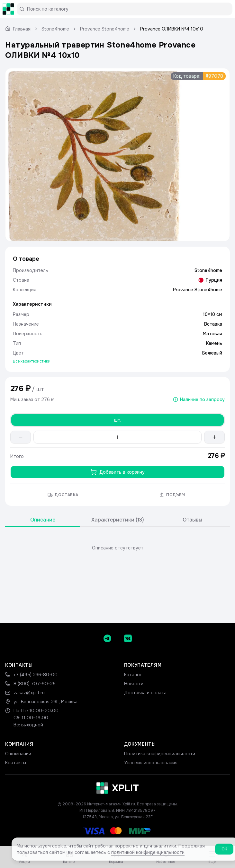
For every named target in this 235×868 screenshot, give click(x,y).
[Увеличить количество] (214, 437)
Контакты (16, 763)
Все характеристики (32, 361)
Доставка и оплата (145, 693)
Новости (134, 684)
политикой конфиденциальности (148, 855)
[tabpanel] (117, 548)
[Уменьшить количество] (21, 437)
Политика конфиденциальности (160, 754)
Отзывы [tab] (192, 520)
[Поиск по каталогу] (127, 9)
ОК (224, 851)
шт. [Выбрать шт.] (118, 420)
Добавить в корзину (117, 472)
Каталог (133, 675)
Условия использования (151, 763)
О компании (18, 754)
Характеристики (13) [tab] (118, 520)
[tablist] (117, 520)
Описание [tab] (43, 520)
